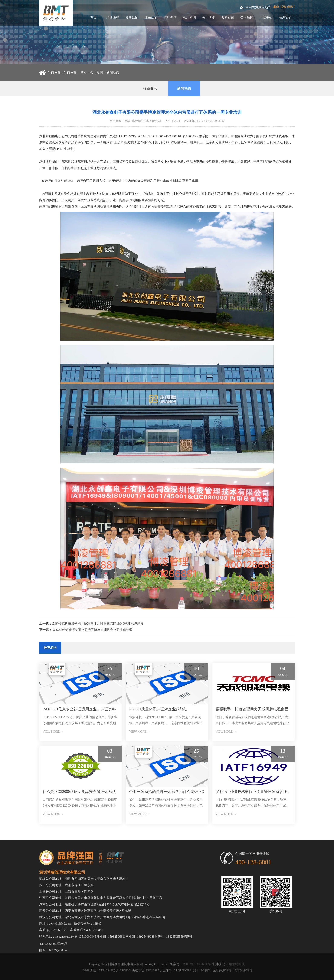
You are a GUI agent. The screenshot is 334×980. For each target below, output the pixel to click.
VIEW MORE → (53, 732)
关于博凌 (209, 17)
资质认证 (132, 17)
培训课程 (113, 17)
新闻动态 (113, 72)
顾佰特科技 (237, 964)
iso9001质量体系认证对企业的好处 (158, 709)
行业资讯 (150, 89)
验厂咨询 (189, 17)
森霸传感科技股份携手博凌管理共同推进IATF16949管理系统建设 (98, 624)
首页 (94, 17)
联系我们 (285, 17)
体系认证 (151, 17)
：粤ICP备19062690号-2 (196, 964)
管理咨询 (170, 17)
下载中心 (266, 17)
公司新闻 (247, 17)
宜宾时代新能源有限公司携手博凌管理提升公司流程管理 (92, 630)
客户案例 (228, 17)
